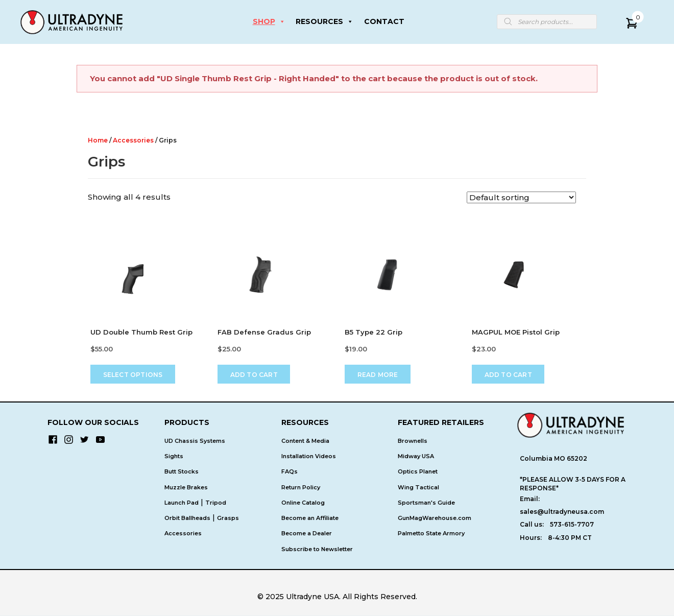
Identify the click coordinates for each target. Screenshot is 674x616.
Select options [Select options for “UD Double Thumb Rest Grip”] (133, 375)
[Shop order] (521, 197)
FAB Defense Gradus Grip (264, 332)
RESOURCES (324, 21)
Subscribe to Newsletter (317, 549)
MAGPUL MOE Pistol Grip (516, 332)
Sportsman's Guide (426, 503)
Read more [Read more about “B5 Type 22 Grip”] (378, 375)
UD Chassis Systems (195, 441)
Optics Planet (418, 471)
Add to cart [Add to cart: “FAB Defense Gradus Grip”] (254, 375)
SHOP (269, 21)
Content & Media (305, 441)
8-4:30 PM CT (570, 538)
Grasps (228, 518)
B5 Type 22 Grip (374, 332)
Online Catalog (303, 503)
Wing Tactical (418, 487)
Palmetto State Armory (431, 534)
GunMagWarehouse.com (435, 518)
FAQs (290, 471)
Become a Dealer (307, 534)
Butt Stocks (182, 471)
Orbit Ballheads (187, 518)
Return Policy (301, 487)
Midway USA (416, 456)
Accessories (133, 140)
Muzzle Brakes (186, 487)
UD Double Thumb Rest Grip (141, 332)
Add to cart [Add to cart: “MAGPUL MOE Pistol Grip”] (508, 375)
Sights (174, 456)
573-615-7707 (572, 524)
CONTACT (384, 21)
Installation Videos (309, 456)
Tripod (216, 503)
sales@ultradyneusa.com (562, 512)
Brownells (413, 441)
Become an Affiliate (310, 518)
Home (98, 140)
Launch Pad (182, 503)
